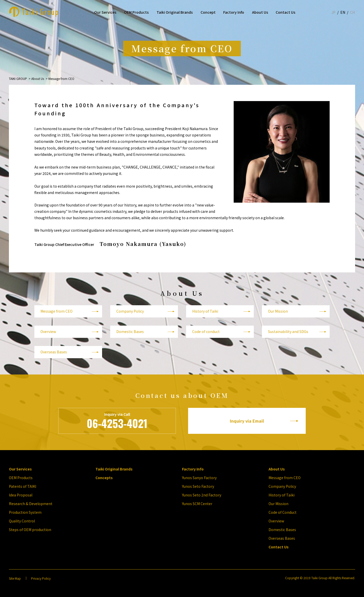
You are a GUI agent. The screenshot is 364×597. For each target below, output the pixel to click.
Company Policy (130, 311)
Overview (48, 331)
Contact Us (285, 12)
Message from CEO (57, 311)
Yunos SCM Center (197, 504)
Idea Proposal (21, 495)
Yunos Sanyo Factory (199, 478)
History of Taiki (205, 311)
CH (352, 12)
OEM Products (136, 12)
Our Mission (278, 311)
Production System (25, 512)
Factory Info (234, 12)
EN (343, 12)
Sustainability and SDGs (288, 331)
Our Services (105, 12)
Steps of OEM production (30, 530)
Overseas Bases (54, 352)
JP (333, 12)
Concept (208, 12)
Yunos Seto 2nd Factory (202, 495)
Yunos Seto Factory (198, 486)
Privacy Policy (41, 578)
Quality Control (22, 521)
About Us (260, 12)
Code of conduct (206, 331)
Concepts (104, 478)
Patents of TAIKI (23, 486)
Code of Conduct (283, 512)
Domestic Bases (130, 331)
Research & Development (31, 504)
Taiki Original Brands (175, 12)
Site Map (15, 578)
